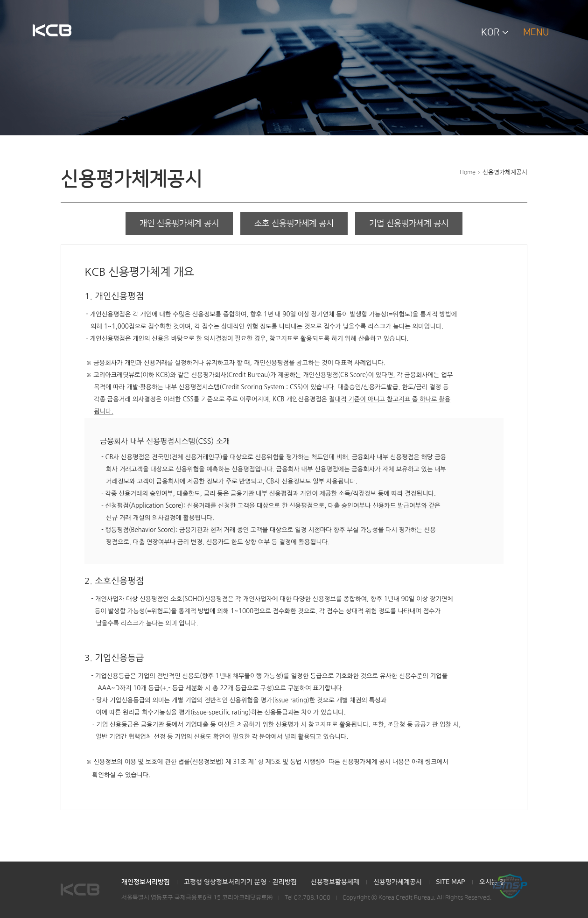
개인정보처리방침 (146, 882)
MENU (536, 32)
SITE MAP (451, 882)
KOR (490, 32)
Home (468, 172)
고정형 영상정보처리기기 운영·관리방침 (240, 882)
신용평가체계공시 (505, 172)
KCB (52, 31)
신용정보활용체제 (335, 882)
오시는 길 (492, 882)
